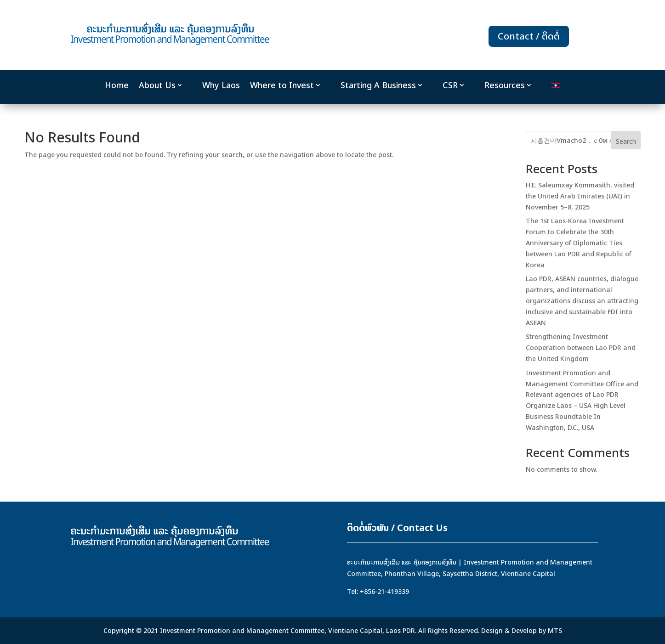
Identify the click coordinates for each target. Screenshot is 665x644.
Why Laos (221, 85)
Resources (505, 85)
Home (117, 85)
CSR (450, 85)
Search (626, 141)
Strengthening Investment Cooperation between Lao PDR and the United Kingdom (581, 347)
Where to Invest (282, 85)
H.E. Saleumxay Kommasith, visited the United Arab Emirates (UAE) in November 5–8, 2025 (580, 196)
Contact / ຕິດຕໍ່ (529, 36)
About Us (157, 85)
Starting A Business (378, 85)
